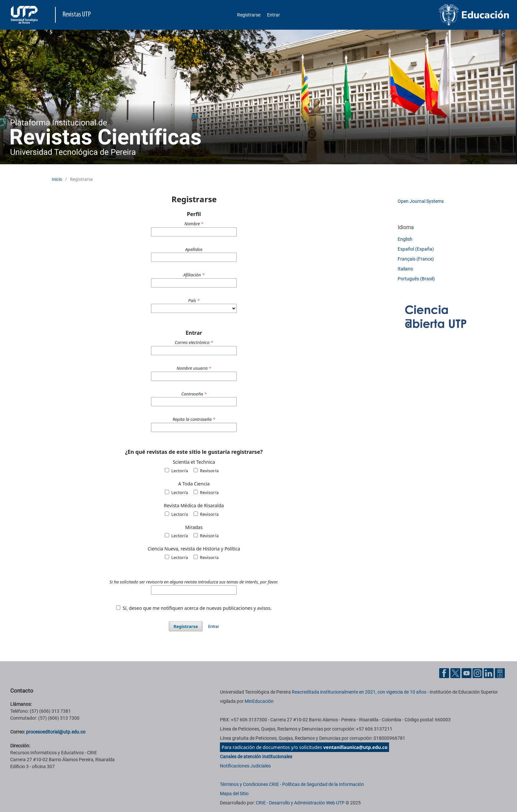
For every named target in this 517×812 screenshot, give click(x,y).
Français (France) (416, 259)
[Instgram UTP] (477, 673)
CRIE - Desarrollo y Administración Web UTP (300, 803)
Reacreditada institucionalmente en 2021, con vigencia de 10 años (359, 692)
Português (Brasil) (416, 279)
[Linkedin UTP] (489, 673)
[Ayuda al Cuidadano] (500, 673)
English (405, 239)
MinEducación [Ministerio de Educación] (259, 701)
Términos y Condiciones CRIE (249, 784)
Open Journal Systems (421, 201)
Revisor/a (206, 471)
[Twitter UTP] (455, 673)
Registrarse (249, 15)
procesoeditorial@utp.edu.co (56, 732)
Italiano (405, 269)
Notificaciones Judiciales (245, 766)
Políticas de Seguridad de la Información (323, 784)
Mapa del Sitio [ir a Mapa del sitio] (234, 794)
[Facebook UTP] (444, 673)
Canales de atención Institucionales (256, 757)
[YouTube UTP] (467, 673)
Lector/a (176, 471)
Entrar (274, 15)
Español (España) (416, 249)
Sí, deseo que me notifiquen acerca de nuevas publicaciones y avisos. (194, 608)
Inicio (57, 179)
